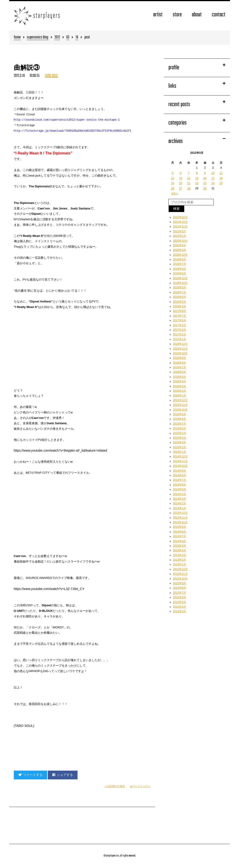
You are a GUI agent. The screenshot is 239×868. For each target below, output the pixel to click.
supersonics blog (38, 38)
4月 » (175, 194)
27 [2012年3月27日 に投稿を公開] (181, 189)
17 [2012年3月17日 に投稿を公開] (213, 178)
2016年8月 (180, 363)
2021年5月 (180, 231)
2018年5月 (180, 302)
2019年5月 (180, 273)
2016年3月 (180, 386)
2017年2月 (180, 334)
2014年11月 (180, 461)
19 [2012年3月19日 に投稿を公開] (172, 183)
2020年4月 (180, 250)
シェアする (63, 775)
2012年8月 (180, 588)
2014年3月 (180, 499)
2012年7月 (180, 593)
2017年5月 (180, 325)
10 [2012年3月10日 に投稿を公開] (213, 173)
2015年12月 (180, 400)
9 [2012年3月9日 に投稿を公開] (205, 173)
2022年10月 (180, 217)
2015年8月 (180, 419)
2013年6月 (180, 541)
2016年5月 (180, 377)
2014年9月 (180, 471)
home (17, 38)
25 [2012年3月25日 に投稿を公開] (221, 183)
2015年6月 (180, 428)
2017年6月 (180, 320)
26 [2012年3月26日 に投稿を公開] (172, 189)
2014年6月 (180, 485)
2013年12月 (180, 513)
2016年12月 (180, 344)
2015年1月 (180, 452)
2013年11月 (180, 518)
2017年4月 (180, 330)
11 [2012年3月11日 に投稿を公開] (221, 173)
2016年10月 (180, 353)
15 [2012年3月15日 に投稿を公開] (197, 178)
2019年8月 (180, 259)
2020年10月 (180, 241)
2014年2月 (180, 503)
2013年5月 (180, 546)
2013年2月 (180, 560)
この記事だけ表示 (115, 786)
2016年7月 (180, 367)
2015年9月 (180, 414)
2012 (57, 38)
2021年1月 (180, 236)
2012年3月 (180, 611)
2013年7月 (180, 536)
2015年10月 (180, 410)
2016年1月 (180, 395)
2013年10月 (180, 522)
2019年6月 (180, 269)
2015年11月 (180, 405)
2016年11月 (180, 349)
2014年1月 (180, 508)
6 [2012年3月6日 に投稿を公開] (181, 173)
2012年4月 (180, 607)
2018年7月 (180, 292)
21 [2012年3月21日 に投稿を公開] (189, 183)
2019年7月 (180, 264)
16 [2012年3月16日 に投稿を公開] (205, 178)
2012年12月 (180, 569)
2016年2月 (180, 391)
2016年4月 (180, 381)
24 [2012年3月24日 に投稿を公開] (213, 183)
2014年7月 (180, 480)
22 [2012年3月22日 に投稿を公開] (197, 183)
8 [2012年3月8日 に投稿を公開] (197, 173)
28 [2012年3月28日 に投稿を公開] (189, 189)
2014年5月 (180, 489)
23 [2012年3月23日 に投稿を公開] (205, 183)
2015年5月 (180, 433)
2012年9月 (180, 583)
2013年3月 (180, 555)
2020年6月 (180, 245)
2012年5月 (180, 602)
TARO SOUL (51, 76)
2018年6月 (180, 297)
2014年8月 (180, 475)
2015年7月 (180, 424)
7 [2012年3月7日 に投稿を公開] (189, 173)
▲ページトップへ (140, 786)
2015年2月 (180, 447)
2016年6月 (180, 372)
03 (68, 38)
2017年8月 (180, 311)
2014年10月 (180, 466)
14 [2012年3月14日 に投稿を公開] (189, 178)
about (197, 15)
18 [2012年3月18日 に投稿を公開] (221, 178)
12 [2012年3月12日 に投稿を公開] (172, 178)
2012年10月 (180, 579)
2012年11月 (180, 574)
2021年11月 (180, 226)
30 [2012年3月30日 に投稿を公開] (205, 189)
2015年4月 (180, 438)
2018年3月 (180, 306)
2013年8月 (180, 532)
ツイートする (30, 775)
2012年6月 (180, 597)
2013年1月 (180, 564)
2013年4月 (180, 550)
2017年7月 (180, 316)
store (177, 15)
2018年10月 (180, 283)
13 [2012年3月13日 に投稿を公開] (181, 178)
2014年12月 (180, 456)
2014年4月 (180, 494)
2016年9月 (180, 358)
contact (219, 15)
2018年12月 (180, 278)
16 (77, 38)
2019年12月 (180, 255)
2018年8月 (180, 287)
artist (158, 15)
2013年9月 (180, 527)
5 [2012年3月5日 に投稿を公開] (173, 173)
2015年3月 (180, 442)
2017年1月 (180, 339)
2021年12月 (180, 222)
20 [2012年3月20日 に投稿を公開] (181, 183)
